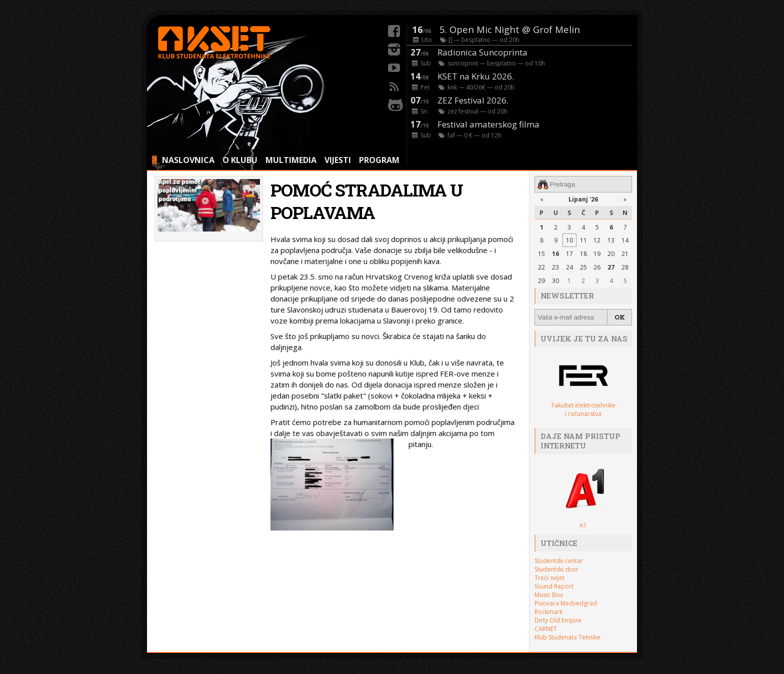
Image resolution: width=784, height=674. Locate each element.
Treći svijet (549, 578)
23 (555, 267)
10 (569, 240)
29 (541, 281)
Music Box (549, 595)
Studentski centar (559, 561)
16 (555, 254)
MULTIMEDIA (291, 160)
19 (597, 254)
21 (625, 254)
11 (583, 240)
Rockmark (548, 612)
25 (583, 267)
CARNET (546, 629)
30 (555, 281)
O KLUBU (240, 160)
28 (625, 267)
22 (541, 267)
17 (569, 254)
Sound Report (554, 586)
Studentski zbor (556, 569)
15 (541, 254)
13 (611, 240)
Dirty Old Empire (558, 620)
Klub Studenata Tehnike (567, 637)
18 (583, 254)
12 (597, 240)
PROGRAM (379, 160)
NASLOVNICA (188, 160)
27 (611, 267)
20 (611, 254)
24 (569, 267)
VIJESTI (338, 160)
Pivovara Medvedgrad (566, 603)
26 (597, 267)
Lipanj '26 (583, 199)
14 (625, 240)
